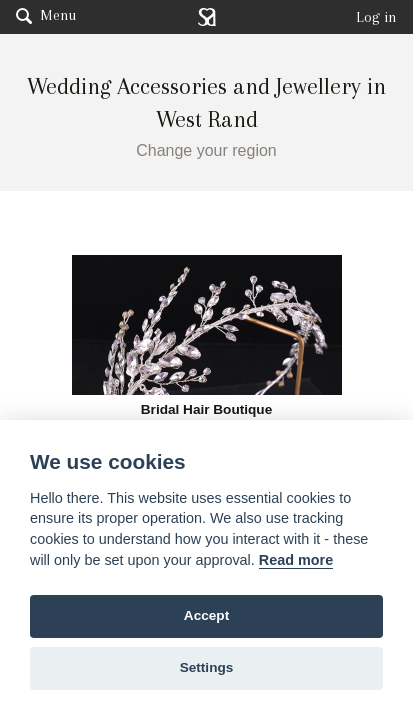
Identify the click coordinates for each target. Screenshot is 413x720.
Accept (206, 615)
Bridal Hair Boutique (206, 410)
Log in (376, 17)
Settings (207, 667)
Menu (46, 15)
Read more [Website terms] (296, 560)
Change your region (206, 150)
